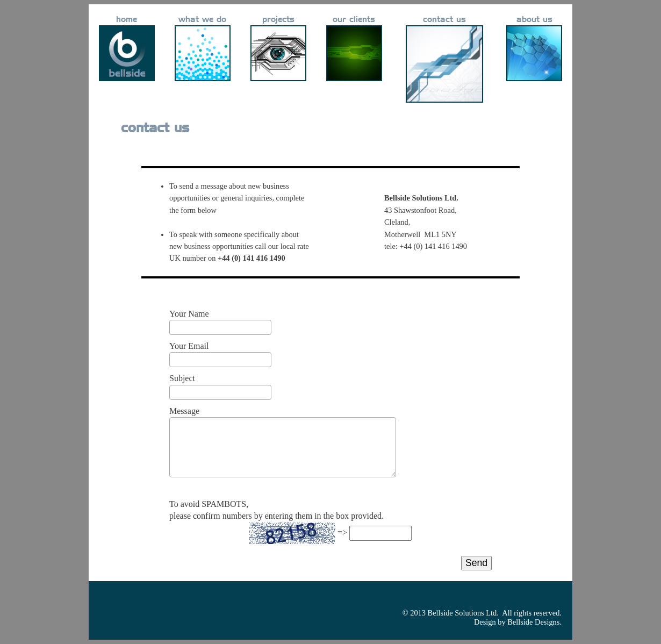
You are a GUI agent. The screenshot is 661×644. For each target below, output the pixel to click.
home (127, 20)
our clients (354, 20)
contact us (444, 20)
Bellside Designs (533, 622)
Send (476, 563)
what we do (202, 20)
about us (534, 20)
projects (278, 20)
